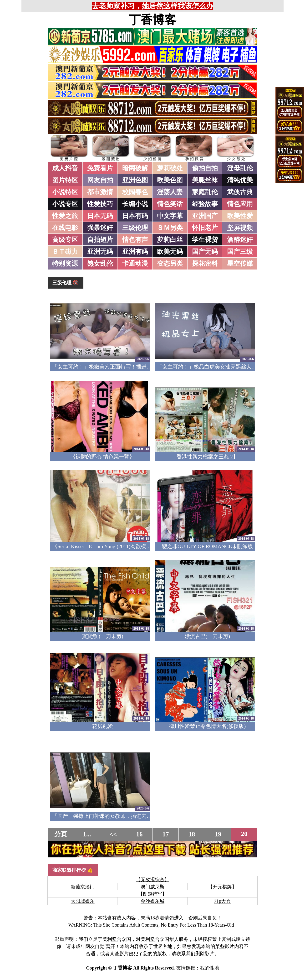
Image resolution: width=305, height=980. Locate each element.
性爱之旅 (65, 216)
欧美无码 (170, 252)
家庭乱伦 (205, 192)
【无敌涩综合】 (152, 880)
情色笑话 (170, 204)
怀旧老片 (205, 228)
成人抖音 (65, 168)
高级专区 (65, 240)
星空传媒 (240, 264)
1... (87, 834)
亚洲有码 (135, 252)
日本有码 (135, 216)
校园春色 (135, 192)
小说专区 (65, 204)
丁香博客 (152, 20)
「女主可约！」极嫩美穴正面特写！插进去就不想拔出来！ (120, 367)
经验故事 (205, 204)
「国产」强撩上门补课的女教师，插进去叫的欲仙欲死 (115, 816)
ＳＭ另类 (170, 228)
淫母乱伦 (240, 168)
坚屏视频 (240, 228)
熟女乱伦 (100, 264)
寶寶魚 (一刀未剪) (102, 636)
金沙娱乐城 (152, 901)
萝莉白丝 (170, 240)
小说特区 (65, 192)
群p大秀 (222, 901)
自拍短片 (100, 240)
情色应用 (240, 204)
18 (192, 834)
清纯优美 (240, 180)
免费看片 (100, 168)
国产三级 (240, 252)
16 (140, 834)
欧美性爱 (240, 216)
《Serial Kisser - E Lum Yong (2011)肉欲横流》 (104, 546)
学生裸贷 (205, 240)
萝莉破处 (170, 168)
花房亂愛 (102, 726)
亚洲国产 (205, 216)
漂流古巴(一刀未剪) (207, 636)
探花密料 (205, 264)
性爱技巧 (100, 204)
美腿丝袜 (205, 180)
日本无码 (100, 216)
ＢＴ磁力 (65, 252)
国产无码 (205, 252)
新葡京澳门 (83, 887)
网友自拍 (100, 180)
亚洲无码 (100, 252)
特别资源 (65, 264)
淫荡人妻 (170, 192)
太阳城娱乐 (83, 901)
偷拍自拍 (205, 168)
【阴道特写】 (152, 894)
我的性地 (209, 968)
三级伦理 (135, 228)
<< (113, 834)
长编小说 (135, 204)
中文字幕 (170, 216)
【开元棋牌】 (222, 887)
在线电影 (65, 228)
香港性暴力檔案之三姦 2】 (207, 457)
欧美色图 (170, 180)
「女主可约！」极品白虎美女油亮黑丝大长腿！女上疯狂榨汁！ (230, 367)
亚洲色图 (135, 180)
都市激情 (100, 192)
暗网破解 (135, 168)
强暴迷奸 (100, 228)
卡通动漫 (135, 264)
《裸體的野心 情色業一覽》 (102, 457)
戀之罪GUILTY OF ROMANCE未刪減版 (207, 546)
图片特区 (65, 180)
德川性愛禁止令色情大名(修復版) (207, 726)
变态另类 (170, 264)
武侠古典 (240, 192)
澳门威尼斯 (152, 887)
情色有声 (135, 240)
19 (218, 834)
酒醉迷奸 (240, 240)
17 (166, 834)
